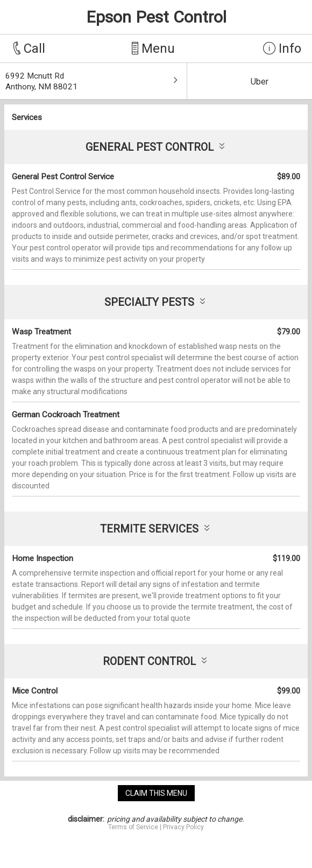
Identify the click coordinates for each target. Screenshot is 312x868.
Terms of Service (133, 827)
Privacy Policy (183, 827)
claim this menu (156, 793)
